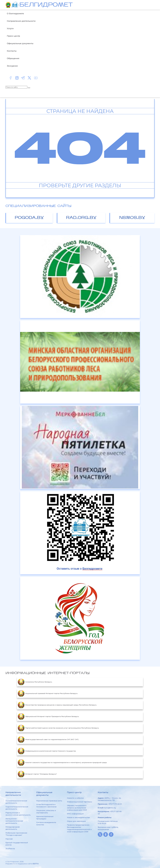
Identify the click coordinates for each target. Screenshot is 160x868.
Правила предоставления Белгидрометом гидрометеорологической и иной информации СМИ (79, 828)
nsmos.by (132, 218)
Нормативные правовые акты (49, 801)
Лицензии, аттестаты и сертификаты (46, 812)
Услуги (10, 28)
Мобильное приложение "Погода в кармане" (16, 834)
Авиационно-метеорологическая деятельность (14, 821)
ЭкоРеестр (10, 849)
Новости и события (75, 798)
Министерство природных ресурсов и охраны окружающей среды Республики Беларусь (57, 705)
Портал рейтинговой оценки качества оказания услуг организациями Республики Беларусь (58, 728)
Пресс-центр (13, 36)
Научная (9, 839)
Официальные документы (20, 43)
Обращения (13, 58)
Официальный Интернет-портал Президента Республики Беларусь (48, 716)
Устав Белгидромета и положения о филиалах (46, 806)
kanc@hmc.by (110, 808)
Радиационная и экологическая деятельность (18, 814)
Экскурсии (12, 66)
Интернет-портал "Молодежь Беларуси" (37, 774)
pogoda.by (29, 218)
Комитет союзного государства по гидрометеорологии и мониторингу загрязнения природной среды (62, 762)
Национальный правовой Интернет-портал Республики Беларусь (48, 693)
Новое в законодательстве (78, 817)
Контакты (12, 51)
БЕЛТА (36, 864)
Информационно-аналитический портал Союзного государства (47, 751)
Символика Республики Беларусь (35, 682)
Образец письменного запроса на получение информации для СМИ (77, 808)
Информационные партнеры (80, 802)
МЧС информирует (75, 814)
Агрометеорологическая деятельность (16, 802)
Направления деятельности (21, 21)
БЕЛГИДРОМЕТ (46, 5)
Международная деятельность (13, 828)
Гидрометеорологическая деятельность (17, 808)
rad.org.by (81, 218)
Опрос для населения (76, 821)
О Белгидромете (15, 13)
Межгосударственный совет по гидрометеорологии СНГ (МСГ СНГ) (48, 739)
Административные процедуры (45, 818)
